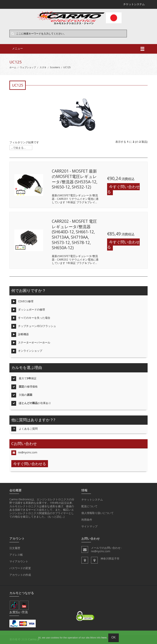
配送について (89, 506)
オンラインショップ (27, 351)
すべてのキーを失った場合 (31, 318)
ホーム (13, 67)
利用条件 (87, 520)
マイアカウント (19, 561)
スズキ (43, 67)
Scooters (55, 67)
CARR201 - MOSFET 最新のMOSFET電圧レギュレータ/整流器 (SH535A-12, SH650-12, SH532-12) (75, 179)
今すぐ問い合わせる (123, 189)
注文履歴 (15, 548)
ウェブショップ (28, 67)
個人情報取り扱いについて (98, 513)
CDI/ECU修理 (22, 302)
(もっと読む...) (56, 517)
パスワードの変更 (20, 568)
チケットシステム (92, 500)
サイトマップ (89, 526)
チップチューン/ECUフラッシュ (34, 326)
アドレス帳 (16, 555)
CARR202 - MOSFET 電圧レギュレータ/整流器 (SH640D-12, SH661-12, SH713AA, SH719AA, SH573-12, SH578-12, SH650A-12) (74, 234)
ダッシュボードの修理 (28, 310)
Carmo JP (34, 639)
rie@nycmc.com (24, 453)
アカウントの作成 (20, 575)
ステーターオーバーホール (31, 343)
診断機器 (20, 335)
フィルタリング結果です (24, 142)
